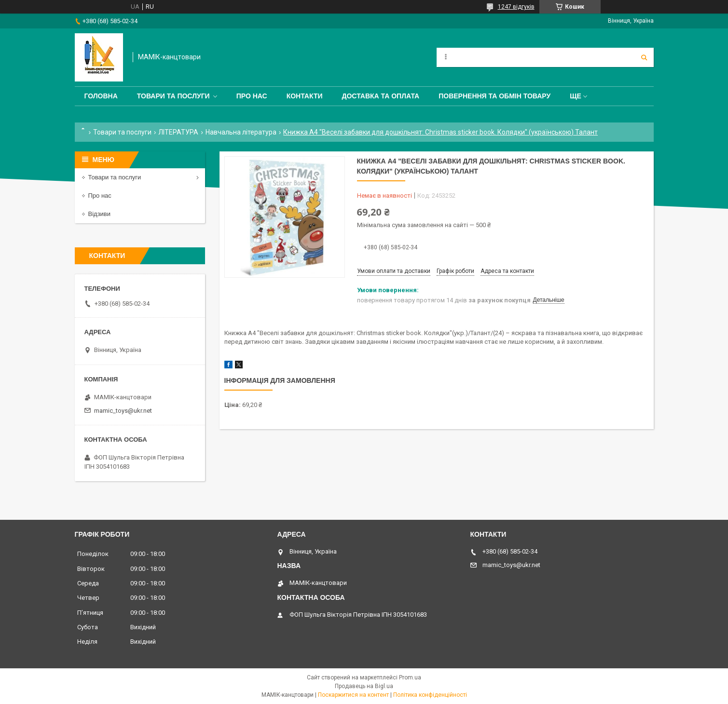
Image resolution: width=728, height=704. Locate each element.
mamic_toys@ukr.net (123, 411)
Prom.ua (410, 677)
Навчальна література (241, 132)
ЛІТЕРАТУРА (178, 132)
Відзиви (100, 214)
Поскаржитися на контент (353, 695)
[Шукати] (644, 57)
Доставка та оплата (381, 96)
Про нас (252, 96)
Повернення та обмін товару (494, 96)
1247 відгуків (516, 7)
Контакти (305, 96)
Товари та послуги (173, 96)
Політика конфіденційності (430, 695)
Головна (101, 96)
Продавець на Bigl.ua (364, 686)
